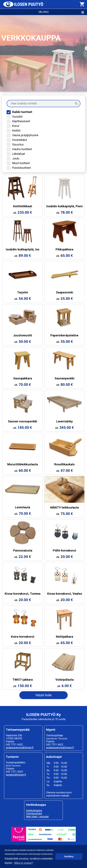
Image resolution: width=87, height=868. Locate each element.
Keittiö (14, 130)
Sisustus (15, 144)
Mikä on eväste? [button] (24, 863)
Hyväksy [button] (69, 856)
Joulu (13, 158)
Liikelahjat (16, 154)
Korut (13, 126)
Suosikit (15, 117)
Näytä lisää (44, 695)
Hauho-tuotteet (19, 149)
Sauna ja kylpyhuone (22, 135)
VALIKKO (61, 12)
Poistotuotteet (19, 168)
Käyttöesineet (18, 121)
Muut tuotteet (18, 163)
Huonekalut (17, 140)
